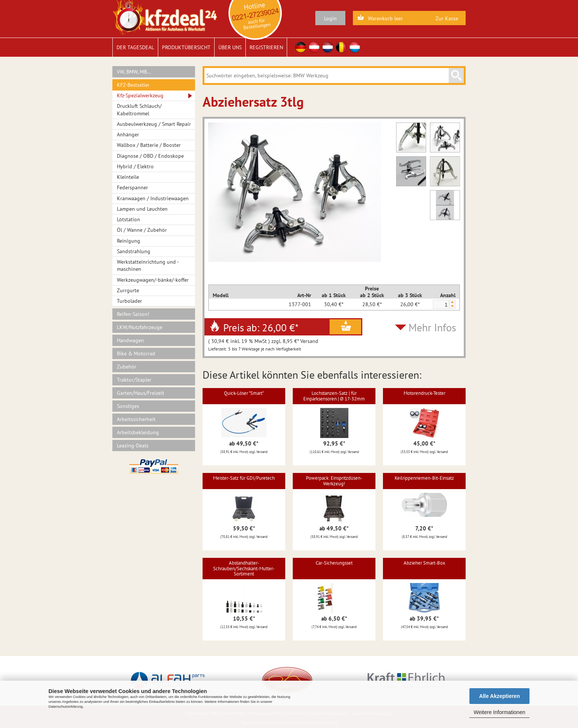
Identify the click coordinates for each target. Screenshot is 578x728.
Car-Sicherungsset (334, 563)
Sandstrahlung (134, 251)
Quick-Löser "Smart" (244, 393)
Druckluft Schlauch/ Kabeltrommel (139, 110)
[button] (452, 302)
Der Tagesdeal (135, 47)
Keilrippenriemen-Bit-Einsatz (424, 478)
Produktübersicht (186, 47)
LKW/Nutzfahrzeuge (140, 327)
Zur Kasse (447, 18)
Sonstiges (128, 406)
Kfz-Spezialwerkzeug (140, 95)
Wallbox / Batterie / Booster (149, 145)
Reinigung (129, 241)
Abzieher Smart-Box (424, 563)
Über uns (230, 47)
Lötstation (129, 219)
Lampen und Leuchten (142, 209)
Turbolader (129, 301)
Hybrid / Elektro (135, 166)
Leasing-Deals (133, 446)
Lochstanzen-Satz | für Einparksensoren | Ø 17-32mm (334, 396)
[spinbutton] (441, 305)
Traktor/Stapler (134, 380)
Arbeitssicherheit (136, 419)
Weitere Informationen (499, 712)
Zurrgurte (128, 290)
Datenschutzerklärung (66, 707)
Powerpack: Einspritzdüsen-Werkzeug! (334, 481)
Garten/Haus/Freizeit (141, 393)
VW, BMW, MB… (134, 72)
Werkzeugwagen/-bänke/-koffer (153, 280)
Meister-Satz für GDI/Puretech (244, 478)
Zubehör (127, 367)
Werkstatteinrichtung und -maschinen (148, 265)
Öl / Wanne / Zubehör (142, 230)
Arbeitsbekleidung (138, 432)
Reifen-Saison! (133, 314)
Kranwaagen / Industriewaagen (153, 198)
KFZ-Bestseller (133, 85)
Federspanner (132, 187)
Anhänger (128, 134)
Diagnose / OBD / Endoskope (150, 156)
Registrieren (266, 47)
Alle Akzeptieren (499, 696)
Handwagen (130, 340)
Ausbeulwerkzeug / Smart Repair (154, 124)
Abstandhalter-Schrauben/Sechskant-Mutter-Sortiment (244, 568)
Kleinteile (128, 177)
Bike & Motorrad (136, 353)
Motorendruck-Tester (424, 393)
